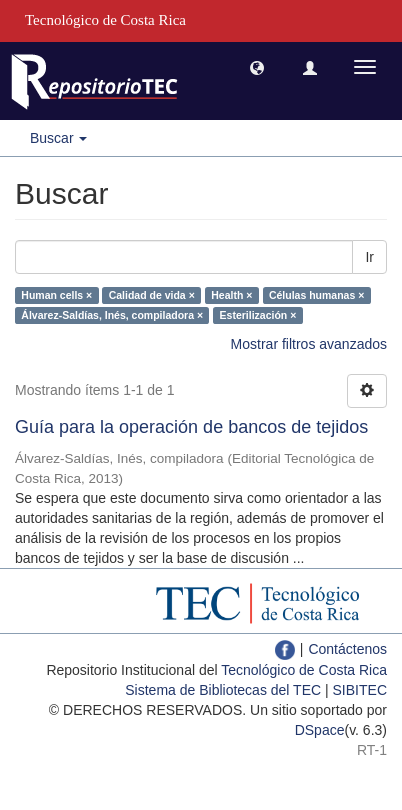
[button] (257, 67)
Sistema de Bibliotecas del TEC (223, 690)
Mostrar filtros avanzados (309, 344)
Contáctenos (347, 649)
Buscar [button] (58, 138)
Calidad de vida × (152, 295)
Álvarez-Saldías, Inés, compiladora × (112, 315)
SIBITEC (360, 690)
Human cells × (56, 295)
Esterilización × (258, 315)
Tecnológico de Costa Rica (304, 670)
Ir (369, 257)
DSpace (320, 730)
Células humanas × (316, 295)
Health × (231, 295)
